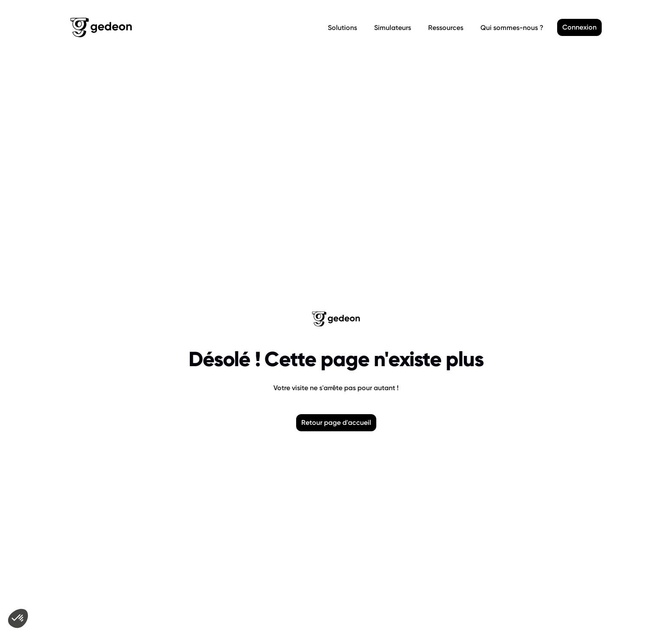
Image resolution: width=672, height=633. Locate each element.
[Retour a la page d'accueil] (197, 27)
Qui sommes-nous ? (512, 28)
